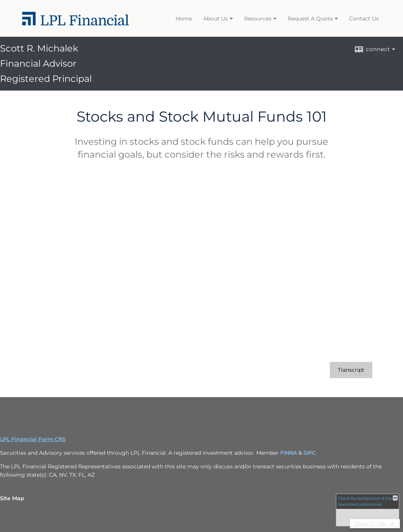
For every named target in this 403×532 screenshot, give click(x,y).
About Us (216, 19)
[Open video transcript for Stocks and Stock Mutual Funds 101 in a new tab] (351, 370)
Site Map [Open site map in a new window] (12, 498)
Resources (258, 19)
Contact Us (364, 19)
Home (184, 19)
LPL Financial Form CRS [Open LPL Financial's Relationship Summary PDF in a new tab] (33, 439)
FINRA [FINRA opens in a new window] (289, 453)
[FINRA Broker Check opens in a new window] (368, 510)
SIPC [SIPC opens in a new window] (310, 453)
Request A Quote (310, 19)
